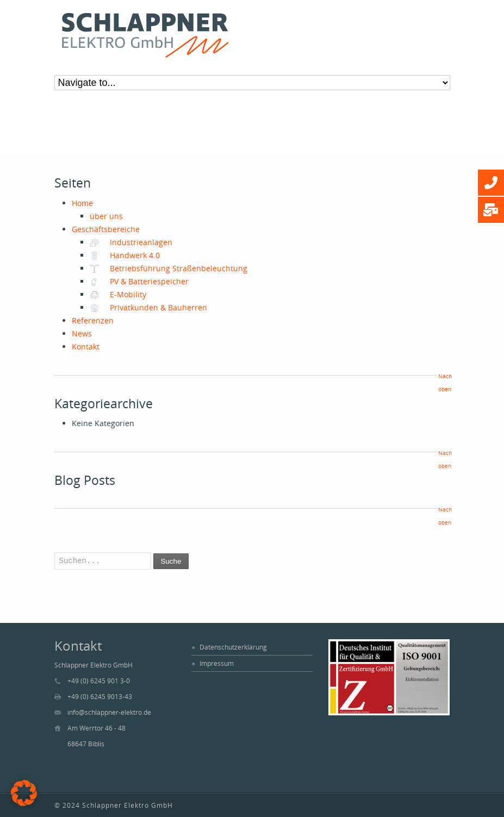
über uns (106, 216)
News (82, 333)
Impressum (217, 663)
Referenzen (93, 320)
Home (82, 203)
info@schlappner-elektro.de (109, 712)
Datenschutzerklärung (233, 647)
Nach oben (444, 383)
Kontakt (86, 347)
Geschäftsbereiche (106, 229)
